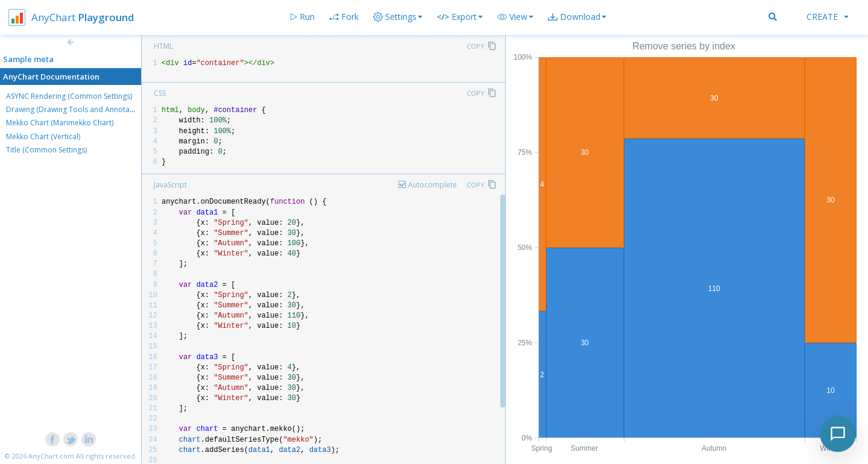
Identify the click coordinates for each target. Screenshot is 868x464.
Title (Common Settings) (46, 150)
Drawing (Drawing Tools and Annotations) (77, 109)
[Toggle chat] (838, 434)
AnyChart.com (51, 456)
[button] (515, 17)
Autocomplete (432, 185)
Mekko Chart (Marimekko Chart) (60, 123)
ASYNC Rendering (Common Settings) (69, 96)
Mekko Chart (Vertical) (43, 136)
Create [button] (828, 17)
